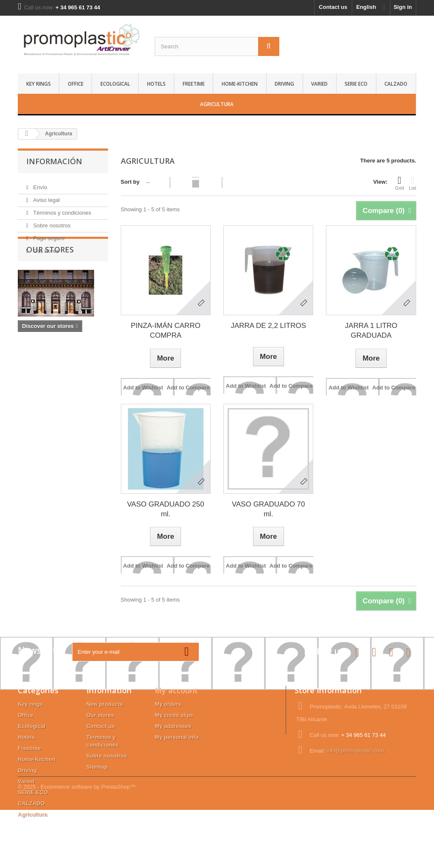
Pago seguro (48, 235)
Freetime (194, 84)
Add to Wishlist (143, 388)
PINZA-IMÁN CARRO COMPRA (166, 330)
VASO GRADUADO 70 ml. (268, 509)
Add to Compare (188, 388)
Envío (40, 184)
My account (176, 690)
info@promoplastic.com (355, 751)
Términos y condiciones (61, 209)
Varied (319, 84)
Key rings (39, 84)
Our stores (45, 248)
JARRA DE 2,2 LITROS (268, 326)
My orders (168, 704)
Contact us (333, 7)
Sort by (130, 182)
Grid (399, 183)
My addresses (173, 726)
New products (105, 704)
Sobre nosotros (51, 222)
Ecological (115, 84)
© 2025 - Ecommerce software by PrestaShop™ (77, 845)
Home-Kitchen (240, 84)
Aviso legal (46, 197)
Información (54, 161)
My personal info (177, 737)
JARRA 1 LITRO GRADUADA (371, 330)
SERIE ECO (356, 84)
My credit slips (174, 715)
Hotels (156, 84)
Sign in (403, 7)
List (413, 183)
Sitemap (97, 767)
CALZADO (396, 84)
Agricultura (217, 104)
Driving (284, 84)
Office (76, 84)
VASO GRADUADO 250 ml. (166, 509)
